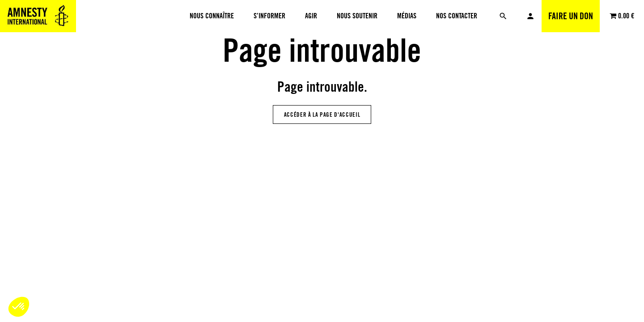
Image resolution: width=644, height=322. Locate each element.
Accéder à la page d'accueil (322, 114)
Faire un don (571, 16)
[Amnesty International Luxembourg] (38, 16)
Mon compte (530, 16)
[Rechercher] (503, 16)
